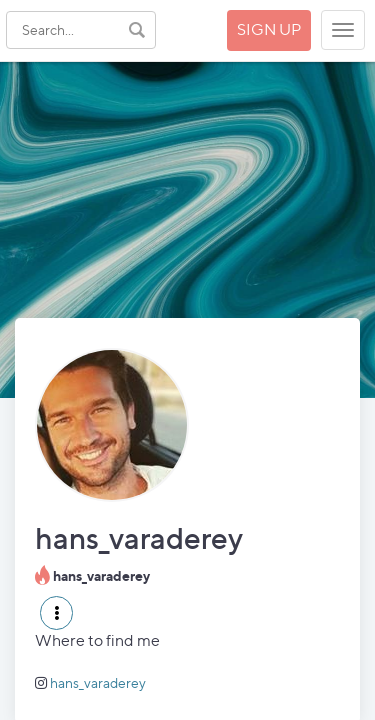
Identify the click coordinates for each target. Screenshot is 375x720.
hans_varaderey (98, 682)
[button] (56, 613)
